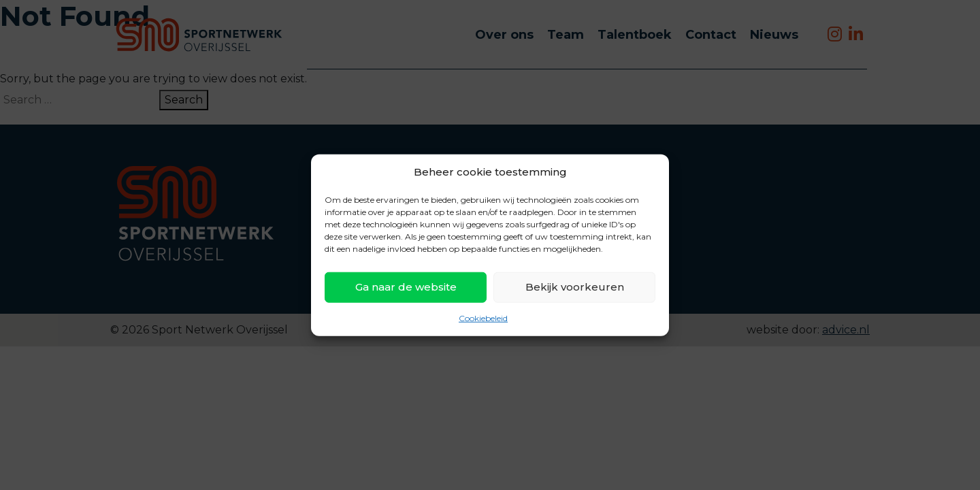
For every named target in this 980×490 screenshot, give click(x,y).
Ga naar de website (406, 287)
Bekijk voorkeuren (575, 287)
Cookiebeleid (483, 317)
